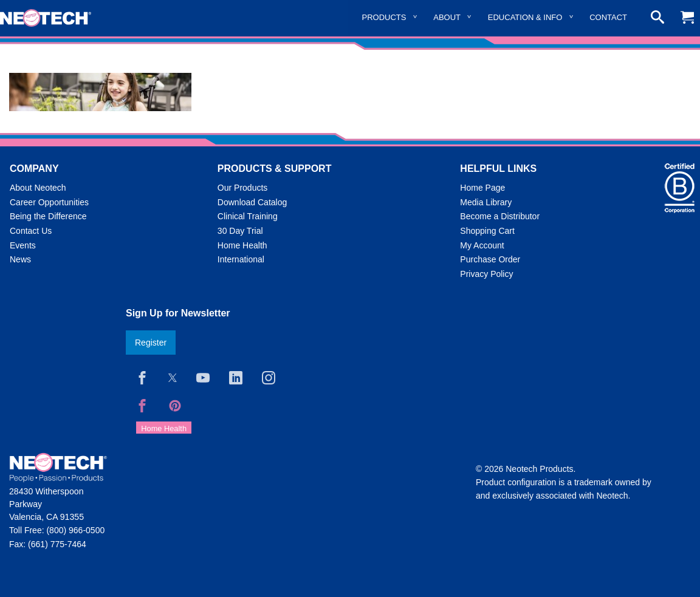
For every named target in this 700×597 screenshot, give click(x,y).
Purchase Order (490, 259)
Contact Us (31, 231)
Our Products (242, 188)
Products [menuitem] (384, 17)
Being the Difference (48, 216)
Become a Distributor (500, 216)
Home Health (242, 245)
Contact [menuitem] (608, 17)
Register (151, 343)
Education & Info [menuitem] (525, 17)
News (20, 259)
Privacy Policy (486, 274)
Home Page (482, 188)
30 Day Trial (240, 231)
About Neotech (38, 188)
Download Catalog (252, 202)
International (241, 259)
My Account (482, 245)
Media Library (486, 202)
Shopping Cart (487, 231)
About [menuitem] (447, 17)
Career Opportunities (49, 202)
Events (23, 245)
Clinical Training (248, 216)
